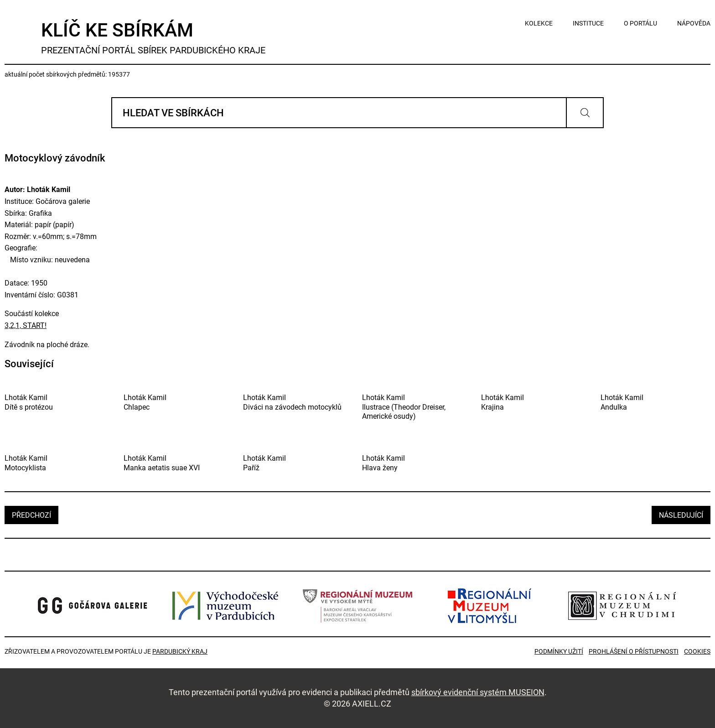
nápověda (694, 23)
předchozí (31, 515)
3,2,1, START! (26, 325)
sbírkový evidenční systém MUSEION (478, 692)
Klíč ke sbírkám (153, 38)
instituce (588, 23)
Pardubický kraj (180, 651)
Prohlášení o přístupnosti (634, 651)
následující (681, 515)
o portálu (640, 23)
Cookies (697, 651)
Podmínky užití (559, 651)
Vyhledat (585, 113)
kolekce (539, 23)
